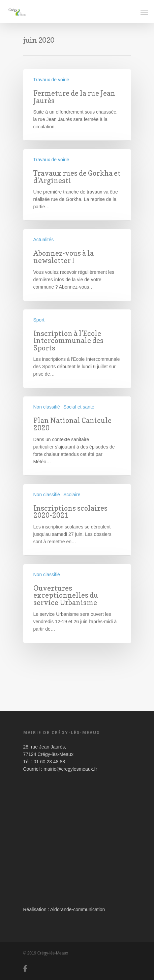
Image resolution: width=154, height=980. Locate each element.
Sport (39, 320)
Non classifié (47, 407)
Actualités (44, 240)
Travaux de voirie (51, 80)
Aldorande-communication (78, 909)
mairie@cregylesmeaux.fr (70, 769)
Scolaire (72, 495)
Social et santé (79, 407)
